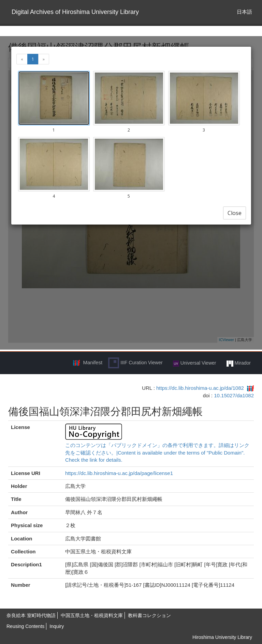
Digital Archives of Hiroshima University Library (75, 12)
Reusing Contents (25, 626)
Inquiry (57, 626)
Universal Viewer (195, 363)
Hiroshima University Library (222, 637)
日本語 (244, 12)
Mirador (239, 363)
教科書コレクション (149, 615)
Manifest (93, 362)
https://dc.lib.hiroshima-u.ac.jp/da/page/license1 (119, 473)
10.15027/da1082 (234, 395)
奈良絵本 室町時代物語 (31, 615)
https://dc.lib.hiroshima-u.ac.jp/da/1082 (200, 388)
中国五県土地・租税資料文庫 (92, 615)
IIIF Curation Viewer (135, 363)
